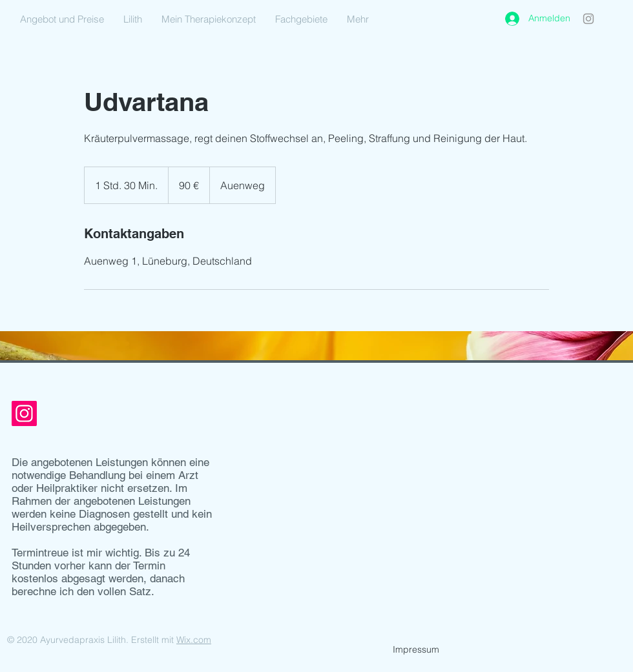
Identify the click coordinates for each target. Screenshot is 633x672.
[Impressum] (416, 650)
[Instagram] (588, 19)
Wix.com (194, 640)
